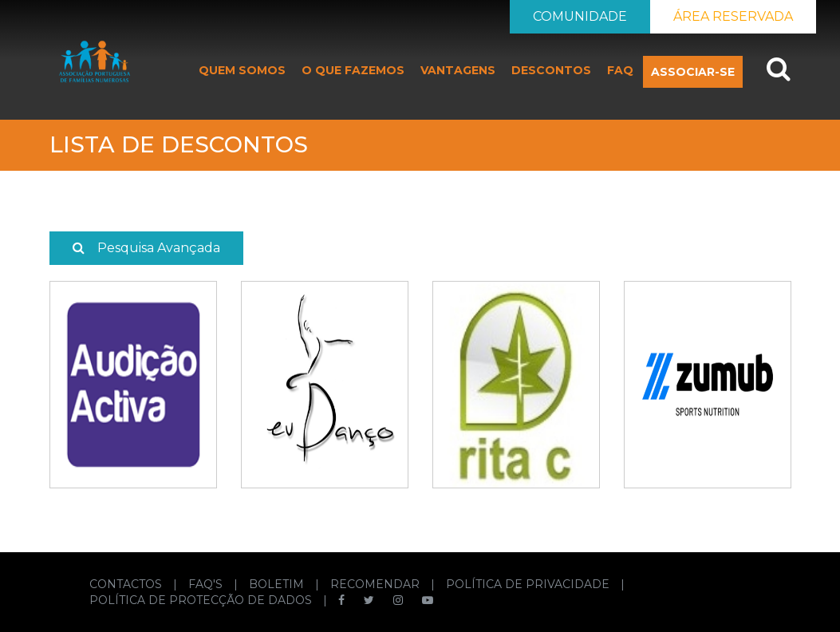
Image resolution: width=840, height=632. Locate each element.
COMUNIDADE (580, 16)
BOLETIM (278, 584)
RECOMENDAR (377, 584)
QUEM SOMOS (242, 70)
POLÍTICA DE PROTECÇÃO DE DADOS (202, 600)
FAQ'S (207, 584)
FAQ (620, 70)
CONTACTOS (127, 584)
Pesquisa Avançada (146, 248)
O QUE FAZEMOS (353, 70)
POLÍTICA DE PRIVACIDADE (529, 584)
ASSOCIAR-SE (693, 72)
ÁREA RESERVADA (733, 16)
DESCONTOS (551, 70)
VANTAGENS (458, 70)
